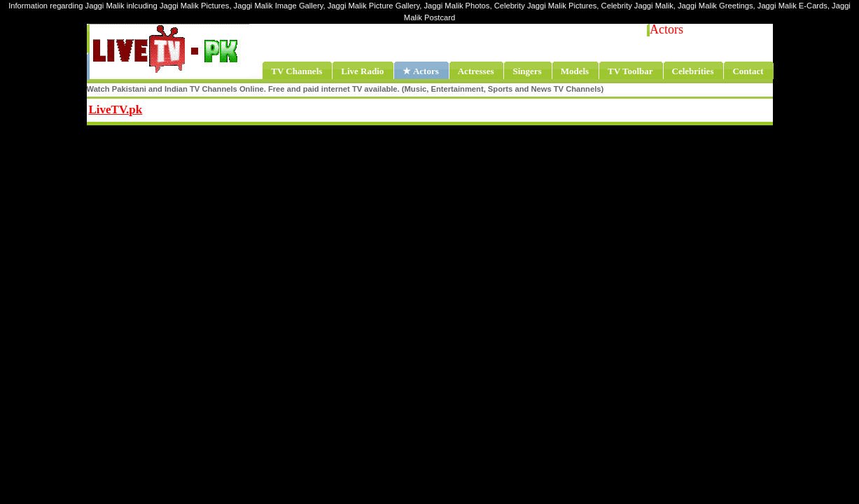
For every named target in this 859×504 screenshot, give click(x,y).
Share (230, 108)
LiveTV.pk (116, 110)
